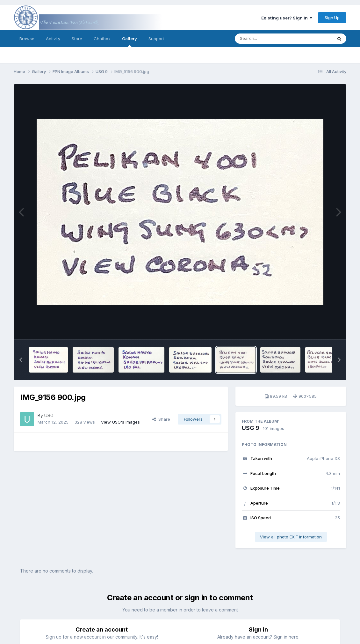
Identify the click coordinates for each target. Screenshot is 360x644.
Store (77, 39)
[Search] (266, 39)
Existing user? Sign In (287, 18)
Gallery (130, 41)
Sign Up (332, 18)
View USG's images (120, 422)
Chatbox (102, 39)
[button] (21, 360)
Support (156, 39)
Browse (27, 39)
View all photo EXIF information (291, 537)
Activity (53, 39)
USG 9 (251, 428)
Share (161, 419)
